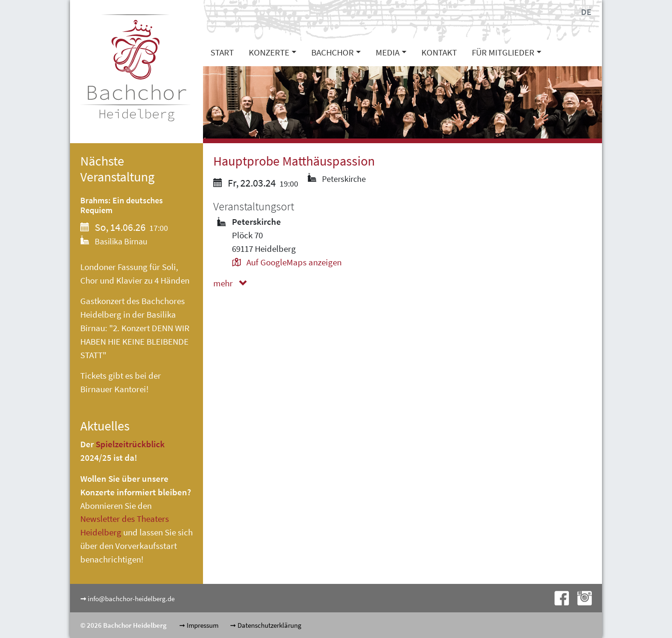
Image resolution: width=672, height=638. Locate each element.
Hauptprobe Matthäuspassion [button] (294, 161)
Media (388, 52)
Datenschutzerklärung (269, 625)
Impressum (203, 625)
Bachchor (332, 52)
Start (222, 52)
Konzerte (269, 52)
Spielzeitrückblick (130, 444)
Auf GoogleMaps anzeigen (287, 262)
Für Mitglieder (503, 52)
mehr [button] (232, 283)
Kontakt (439, 52)
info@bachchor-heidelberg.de (131, 599)
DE (586, 12)
